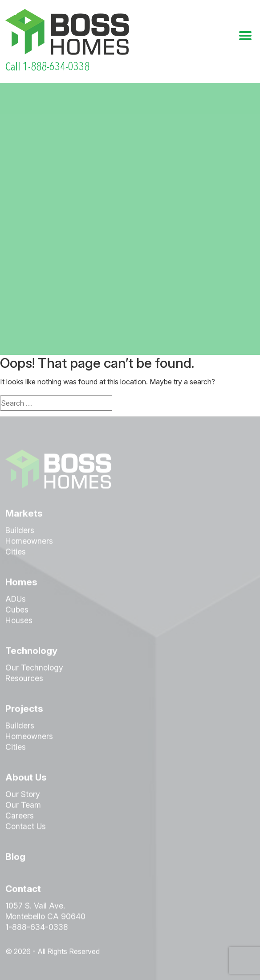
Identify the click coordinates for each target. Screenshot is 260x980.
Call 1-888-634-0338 (47, 67)
